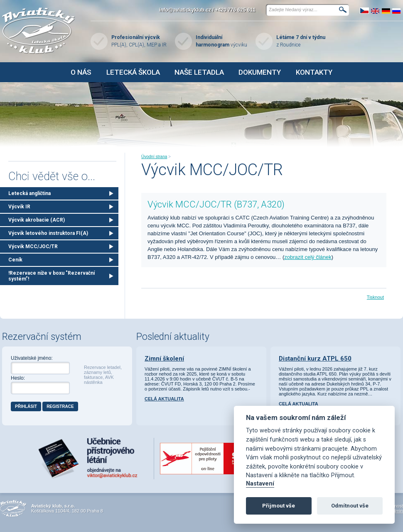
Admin (397, 511)
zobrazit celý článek (308, 257)
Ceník (15, 260)
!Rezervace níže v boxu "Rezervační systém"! (52, 276)
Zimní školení (164, 359)
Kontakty (314, 72)
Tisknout (375, 297)
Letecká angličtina (29, 193)
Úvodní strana (154, 157)
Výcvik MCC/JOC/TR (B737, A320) (216, 204)
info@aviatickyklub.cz (185, 10)
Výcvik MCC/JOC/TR (33, 246)
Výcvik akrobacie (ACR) (37, 220)
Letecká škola (133, 72)
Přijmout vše (279, 506)
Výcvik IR (19, 207)
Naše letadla (199, 72)
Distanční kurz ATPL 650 (315, 359)
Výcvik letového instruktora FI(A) (48, 233)
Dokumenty (260, 72)
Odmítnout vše (350, 506)
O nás (81, 72)
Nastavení (260, 484)
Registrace (60, 406)
